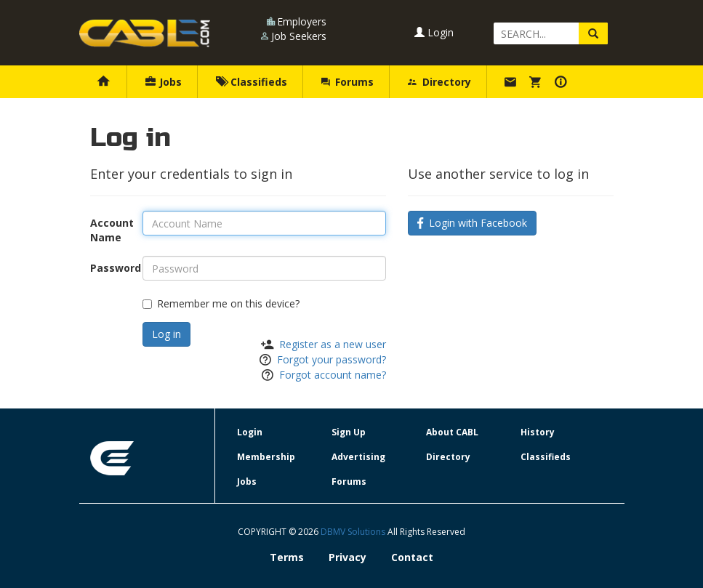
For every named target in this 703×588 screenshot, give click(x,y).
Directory (439, 82)
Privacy (348, 557)
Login (434, 32)
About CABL (452, 432)
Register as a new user (333, 344)
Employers (302, 21)
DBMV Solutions (354, 532)
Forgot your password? (332, 359)
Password (111, 268)
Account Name (111, 230)
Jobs (164, 82)
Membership (266, 457)
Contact (412, 557)
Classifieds (251, 82)
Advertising (358, 457)
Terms (287, 557)
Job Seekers (299, 36)
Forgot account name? (333, 375)
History (538, 432)
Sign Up (349, 432)
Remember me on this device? (221, 303)
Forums (348, 82)
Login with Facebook (472, 223)
